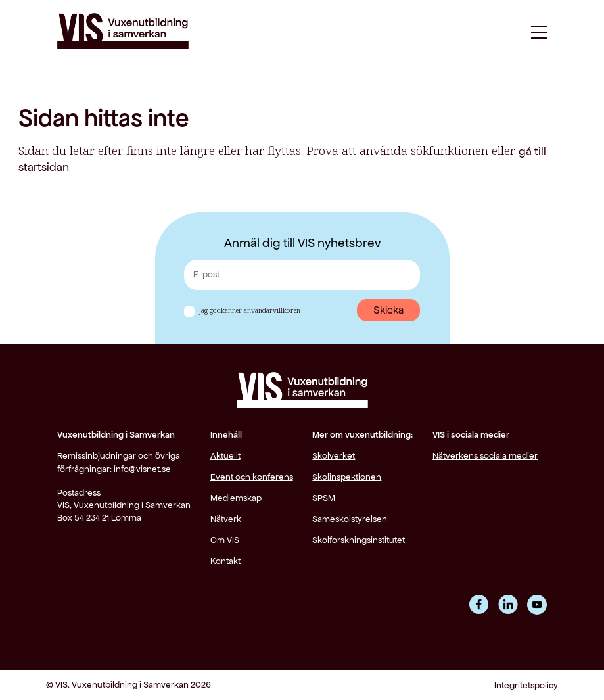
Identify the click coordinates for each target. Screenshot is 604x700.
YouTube (537, 605)
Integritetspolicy (526, 685)
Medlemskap (236, 498)
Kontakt (225, 561)
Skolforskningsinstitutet (359, 540)
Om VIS (225, 540)
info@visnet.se (142, 469)
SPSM (324, 498)
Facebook (479, 605)
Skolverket (334, 456)
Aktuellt (225, 456)
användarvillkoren (272, 310)
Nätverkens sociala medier (485, 456)
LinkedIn (508, 605)
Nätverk (226, 519)
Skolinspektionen (347, 477)
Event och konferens (252, 477)
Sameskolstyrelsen (350, 519)
